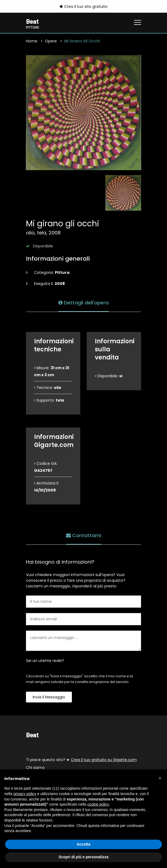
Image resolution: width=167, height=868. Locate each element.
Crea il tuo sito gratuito (83, 6)
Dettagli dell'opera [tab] (83, 303)
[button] (160, 778)
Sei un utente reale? (45, 661)
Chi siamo (35, 768)
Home (32, 41)
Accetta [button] (84, 844)
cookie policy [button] (98, 804)
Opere (51, 41)
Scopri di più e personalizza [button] (83, 857)
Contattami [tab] (83, 535)
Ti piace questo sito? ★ (81, 760)
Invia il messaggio (49, 697)
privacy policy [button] (25, 794)
